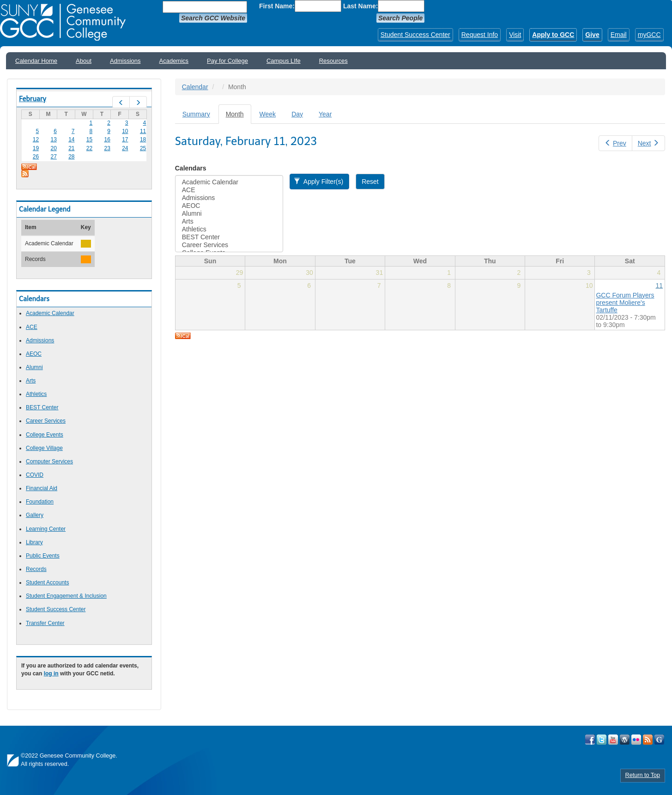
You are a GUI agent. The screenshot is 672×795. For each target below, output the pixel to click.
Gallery (35, 515)
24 (125, 148)
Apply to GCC (553, 35)
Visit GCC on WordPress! (625, 740)
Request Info (480, 35)
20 (53, 148)
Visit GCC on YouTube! (613, 740)
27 (53, 157)
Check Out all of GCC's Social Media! (659, 740)
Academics (174, 61)
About (84, 61)
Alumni (34, 367)
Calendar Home (36, 61)
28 (71, 157)
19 (36, 148)
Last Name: (360, 6)
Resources (333, 61)
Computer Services (49, 461)
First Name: (277, 6)
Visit (515, 35)
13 (53, 140)
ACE (32, 327)
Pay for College (227, 61)
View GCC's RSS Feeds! (648, 740)
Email (619, 35)
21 (71, 148)
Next (648, 143)
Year (325, 114)
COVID (35, 475)
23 (107, 148)
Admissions (125, 61)
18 (143, 140)
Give (592, 35)
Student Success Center (415, 35)
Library (34, 542)
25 (143, 148)
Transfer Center (45, 623)
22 (89, 148)
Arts (31, 381)
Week (268, 114)
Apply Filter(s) (318, 182)
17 (125, 140)
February (33, 99)
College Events (45, 435)
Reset (370, 182)
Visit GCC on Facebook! (590, 740)
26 (36, 157)
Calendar (195, 87)
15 (89, 140)
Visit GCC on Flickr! (636, 740)
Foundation (40, 502)
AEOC (34, 354)
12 (36, 140)
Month (239, 117)
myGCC (649, 35)
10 (125, 131)
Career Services (46, 421)
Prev (615, 143)
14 (71, 140)
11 (143, 131)
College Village (44, 448)
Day (297, 114)
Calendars (191, 168)
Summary (196, 114)
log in (51, 674)
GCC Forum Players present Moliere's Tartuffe (625, 303)
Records (36, 569)
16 (107, 140)
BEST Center (42, 407)
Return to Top (643, 775)
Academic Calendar (50, 313)
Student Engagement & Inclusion (66, 596)
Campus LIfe (284, 61)
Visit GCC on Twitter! (602, 740)
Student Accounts (47, 583)
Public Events (43, 556)
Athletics (36, 394)
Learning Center (46, 529)
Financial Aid (42, 488)
